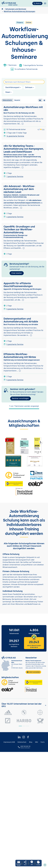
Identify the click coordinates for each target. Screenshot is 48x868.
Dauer (8, 92)
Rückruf (37, 3)
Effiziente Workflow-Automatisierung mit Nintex (20, 356)
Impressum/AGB (9, 742)
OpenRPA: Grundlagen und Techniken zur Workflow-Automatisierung (19, 230)
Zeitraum (29, 87)
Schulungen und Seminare (16, 9)
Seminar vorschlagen (20, 398)
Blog (31, 742)
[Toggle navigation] (45, 3)
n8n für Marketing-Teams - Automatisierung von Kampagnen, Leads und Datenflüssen (24, 149)
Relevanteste (7, 100)
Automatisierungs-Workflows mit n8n (23, 109)
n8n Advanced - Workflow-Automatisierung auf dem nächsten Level (19, 189)
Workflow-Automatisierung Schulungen (19, 11)
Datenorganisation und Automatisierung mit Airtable (21, 320)
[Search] (24, 82)
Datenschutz (22, 742)
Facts (43, 742)
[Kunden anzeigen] (46, 705)
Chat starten (17, 273)
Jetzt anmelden (33, 672)
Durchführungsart (12, 87)
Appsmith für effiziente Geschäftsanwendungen (18, 285)
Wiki (36, 742)
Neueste (17, 100)
